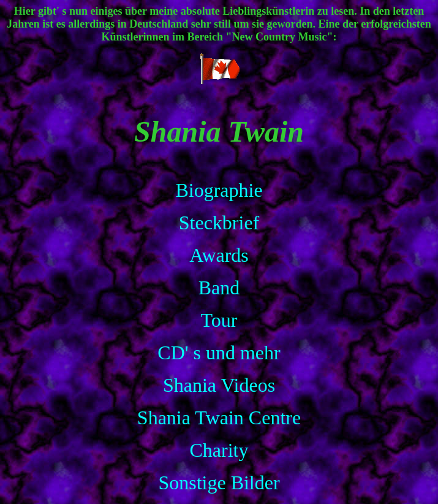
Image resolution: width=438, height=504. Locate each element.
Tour (219, 320)
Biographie (219, 190)
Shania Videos (219, 385)
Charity (219, 450)
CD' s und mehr (219, 353)
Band (219, 288)
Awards (219, 255)
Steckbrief (219, 223)
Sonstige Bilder (219, 483)
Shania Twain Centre (219, 418)
